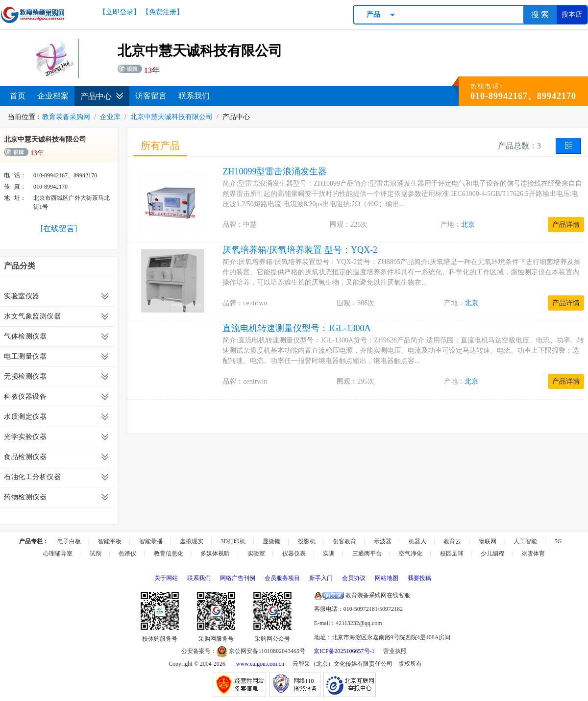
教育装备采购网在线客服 (362, 595)
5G (558, 541)
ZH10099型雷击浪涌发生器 (275, 171)
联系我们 (194, 96)
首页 (18, 96)
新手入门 (321, 578)
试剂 (96, 554)
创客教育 (344, 541)
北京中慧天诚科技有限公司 (171, 117)
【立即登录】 (120, 12)
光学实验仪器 (25, 437)
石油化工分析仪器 (32, 477)
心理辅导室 (58, 554)
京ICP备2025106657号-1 (344, 651)
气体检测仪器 (25, 336)
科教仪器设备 (25, 397)
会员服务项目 (282, 578)
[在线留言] (59, 229)
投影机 (307, 541)
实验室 (256, 554)
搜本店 (572, 14)
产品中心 (102, 96)
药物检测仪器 (25, 497)
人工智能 (525, 541)
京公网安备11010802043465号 (261, 651)
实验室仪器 (22, 296)
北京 (468, 225)
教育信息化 (169, 554)
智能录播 (151, 541)
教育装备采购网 (66, 117)
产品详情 (566, 225)
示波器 (383, 541)
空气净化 (411, 554)
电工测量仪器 (25, 356)
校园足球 (452, 554)
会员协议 (354, 578)
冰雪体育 (533, 554)
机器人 (417, 541)
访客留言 (151, 96)
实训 (329, 554)
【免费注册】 (163, 12)
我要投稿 (419, 578)
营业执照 (395, 651)
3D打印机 (233, 541)
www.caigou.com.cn (260, 664)
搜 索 (540, 14)
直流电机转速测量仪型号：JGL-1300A (296, 328)
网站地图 (387, 578)
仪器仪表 (294, 554)
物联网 (488, 541)
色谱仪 (127, 554)
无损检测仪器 (25, 376)
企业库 (110, 117)
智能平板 (110, 541)
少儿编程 (492, 554)
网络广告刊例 (238, 578)
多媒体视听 (215, 554)
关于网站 (166, 578)
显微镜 (271, 541)
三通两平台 (367, 554)
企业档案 (53, 96)
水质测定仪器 (25, 417)
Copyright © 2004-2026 (197, 664)
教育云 (452, 541)
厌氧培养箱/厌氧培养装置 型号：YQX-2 (300, 250)
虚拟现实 (192, 541)
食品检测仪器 (25, 457)
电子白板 (69, 541)
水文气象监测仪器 (32, 316)
